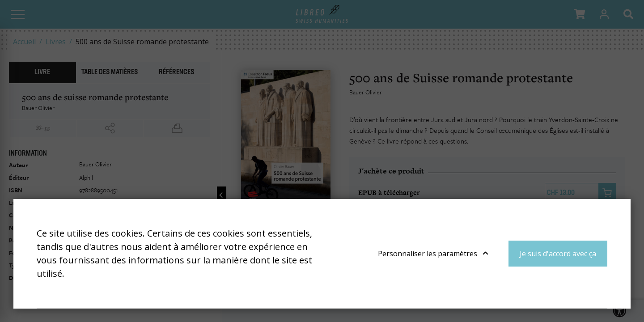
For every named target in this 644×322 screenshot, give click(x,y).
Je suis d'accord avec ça (558, 254)
